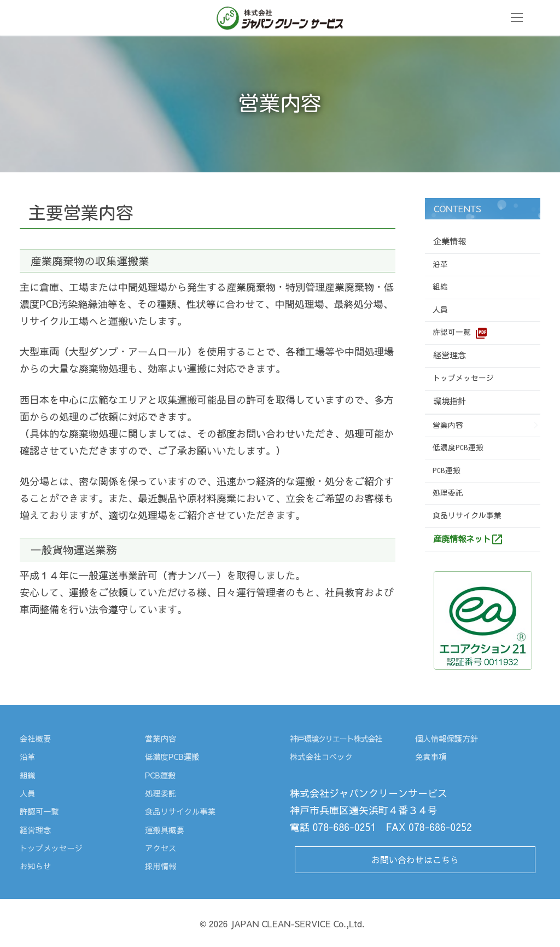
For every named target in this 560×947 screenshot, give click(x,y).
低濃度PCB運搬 (458, 448)
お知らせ (37, 865)
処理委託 (448, 493)
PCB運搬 (447, 470)
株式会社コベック (325, 756)
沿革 (440, 264)
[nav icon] (517, 18)
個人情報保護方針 (450, 738)
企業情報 (452, 241)
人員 (440, 310)
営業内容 (448, 425)
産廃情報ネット (468, 539)
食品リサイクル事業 (467, 515)
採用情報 (162, 865)
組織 (440, 287)
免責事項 (432, 756)
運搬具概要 (167, 829)
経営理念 (452, 355)
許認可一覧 (460, 333)
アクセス (162, 847)
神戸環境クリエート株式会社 (340, 738)
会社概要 (37, 738)
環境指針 (452, 401)
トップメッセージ (463, 378)
